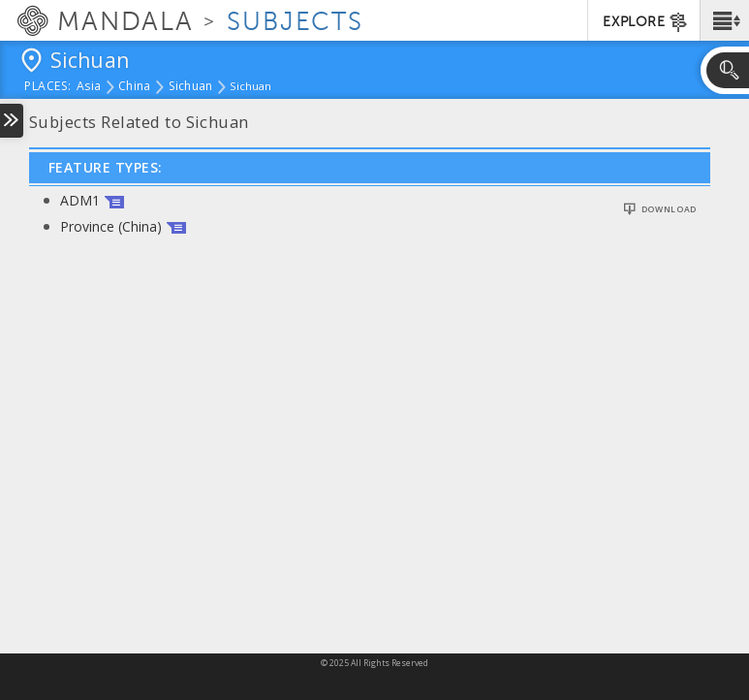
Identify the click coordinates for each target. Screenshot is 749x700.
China (134, 87)
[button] (724, 20)
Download (669, 209)
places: (48, 87)
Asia (89, 87)
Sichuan (191, 87)
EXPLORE (646, 22)
